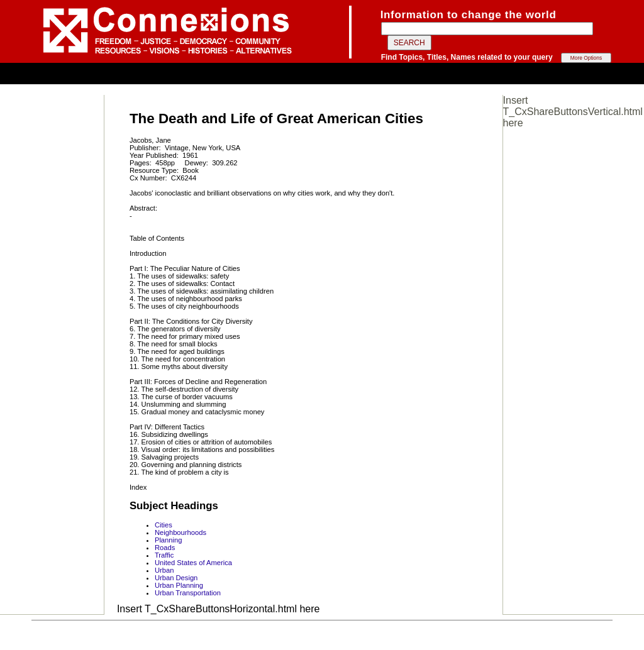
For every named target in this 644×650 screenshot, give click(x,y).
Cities (164, 525)
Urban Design (176, 578)
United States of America (193, 563)
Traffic (164, 555)
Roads (165, 548)
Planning (169, 540)
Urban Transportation (188, 593)
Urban (164, 570)
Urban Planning (179, 585)
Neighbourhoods (180, 532)
